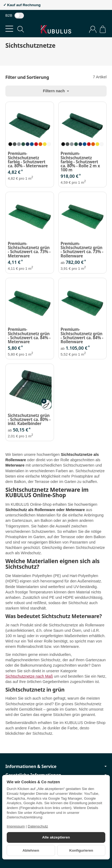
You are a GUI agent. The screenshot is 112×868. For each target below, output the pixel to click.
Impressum (16, 826)
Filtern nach (56, 91)
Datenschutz (38, 826)
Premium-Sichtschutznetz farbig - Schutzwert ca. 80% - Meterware (28, 160)
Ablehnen (31, 850)
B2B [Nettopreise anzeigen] (15, 16)
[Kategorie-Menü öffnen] (9, 29)
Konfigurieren (81, 850)
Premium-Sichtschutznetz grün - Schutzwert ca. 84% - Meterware (29, 336)
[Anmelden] (93, 29)
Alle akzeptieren (56, 837)
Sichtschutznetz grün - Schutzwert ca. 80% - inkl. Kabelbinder (29, 420)
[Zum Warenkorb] (103, 29)
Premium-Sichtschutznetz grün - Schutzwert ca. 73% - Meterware (29, 250)
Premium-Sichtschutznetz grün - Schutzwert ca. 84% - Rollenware (82, 336)
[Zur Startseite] (56, 29)
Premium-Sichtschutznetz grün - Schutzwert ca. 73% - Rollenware (82, 250)
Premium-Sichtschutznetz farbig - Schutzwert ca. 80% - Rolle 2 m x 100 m (80, 162)
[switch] (19, 16)
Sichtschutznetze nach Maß (29, 676)
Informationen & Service (56, 766)
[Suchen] (21, 29)
